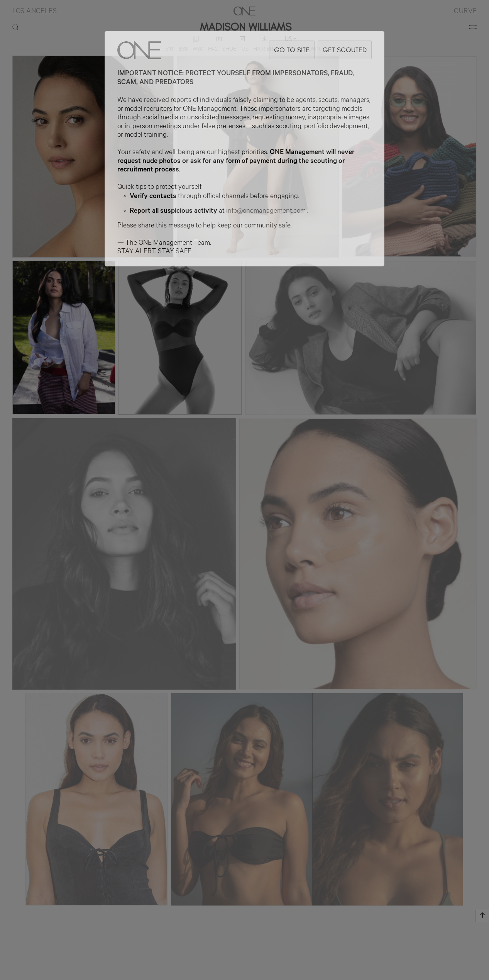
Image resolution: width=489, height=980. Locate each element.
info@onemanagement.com (267, 212)
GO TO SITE (292, 50)
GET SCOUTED (345, 50)
